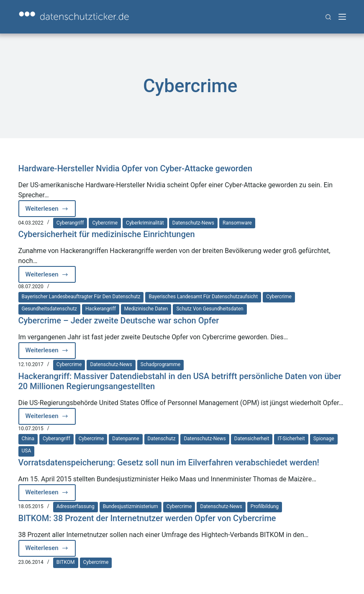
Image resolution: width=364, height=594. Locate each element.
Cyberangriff (70, 223)
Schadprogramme (160, 364)
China (28, 439)
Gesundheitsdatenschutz (50, 309)
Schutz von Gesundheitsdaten (210, 309)
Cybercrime (105, 223)
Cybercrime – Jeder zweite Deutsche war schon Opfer (119, 320)
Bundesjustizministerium (131, 506)
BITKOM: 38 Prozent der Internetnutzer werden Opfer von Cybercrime (147, 518)
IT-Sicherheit (291, 439)
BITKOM (66, 562)
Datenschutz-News (193, 223)
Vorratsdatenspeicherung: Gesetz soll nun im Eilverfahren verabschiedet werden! (169, 462)
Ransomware (237, 223)
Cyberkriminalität (145, 223)
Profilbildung (265, 506)
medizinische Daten (146, 309)
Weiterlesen (51, 211)
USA (27, 451)
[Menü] (342, 17)
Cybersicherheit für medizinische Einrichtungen (107, 234)
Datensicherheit (252, 439)
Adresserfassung (76, 506)
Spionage (324, 439)
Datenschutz (162, 439)
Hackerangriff (101, 309)
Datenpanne (126, 439)
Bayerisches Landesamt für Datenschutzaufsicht (203, 297)
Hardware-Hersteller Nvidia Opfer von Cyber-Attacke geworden (135, 168)
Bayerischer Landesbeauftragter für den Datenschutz (81, 297)
